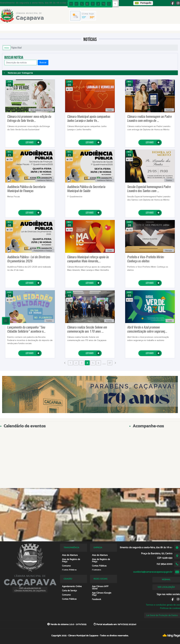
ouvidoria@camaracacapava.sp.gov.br (153, 572)
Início (7, 48)
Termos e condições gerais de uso (163, 605)
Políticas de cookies (170, 608)
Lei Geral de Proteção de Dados (162, 615)
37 (110, 363)
